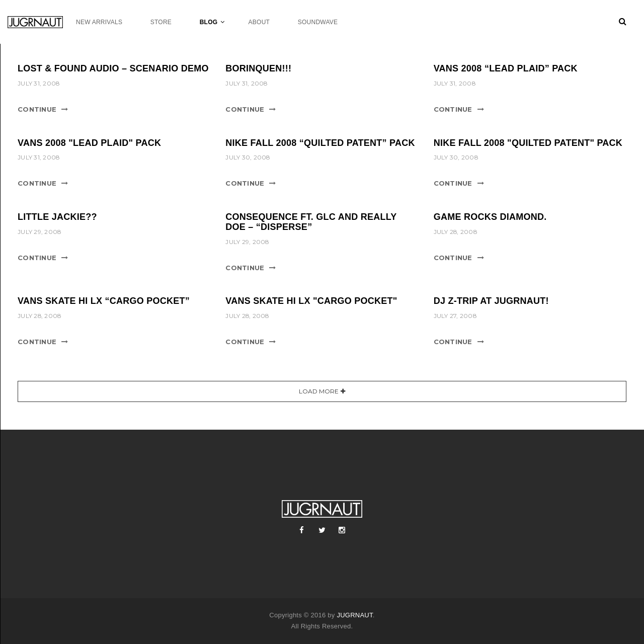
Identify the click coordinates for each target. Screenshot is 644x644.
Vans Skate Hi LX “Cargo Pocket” (104, 301)
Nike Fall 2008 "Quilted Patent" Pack (528, 143)
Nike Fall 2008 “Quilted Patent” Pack (320, 143)
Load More (319, 391)
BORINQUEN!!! (258, 68)
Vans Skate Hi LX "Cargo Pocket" (311, 301)
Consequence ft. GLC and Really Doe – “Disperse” (311, 222)
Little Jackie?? (57, 217)
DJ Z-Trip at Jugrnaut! (491, 301)
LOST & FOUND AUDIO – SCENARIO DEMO (113, 68)
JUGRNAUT (354, 615)
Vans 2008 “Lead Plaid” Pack (506, 68)
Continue (37, 109)
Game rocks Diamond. (490, 217)
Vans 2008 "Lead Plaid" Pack (89, 143)
